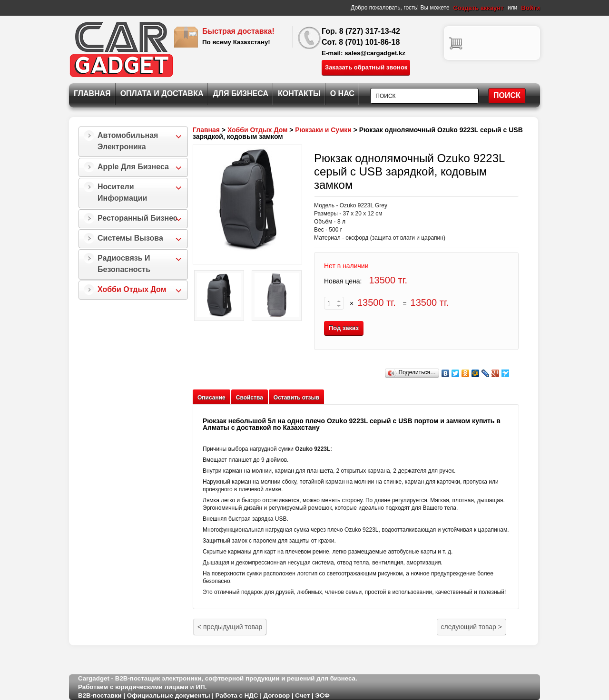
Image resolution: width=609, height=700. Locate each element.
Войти (530, 8)
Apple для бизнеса (133, 167)
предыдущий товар (230, 627)
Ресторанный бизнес (138, 218)
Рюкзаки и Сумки (323, 130)
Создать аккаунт (479, 8)
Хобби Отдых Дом (132, 289)
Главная (92, 93)
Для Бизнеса (241, 93)
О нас (342, 93)
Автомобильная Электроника (128, 141)
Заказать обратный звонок (366, 67)
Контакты (299, 93)
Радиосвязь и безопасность (124, 264)
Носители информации (122, 192)
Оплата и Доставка (162, 93)
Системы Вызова (130, 238)
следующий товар (471, 627)
